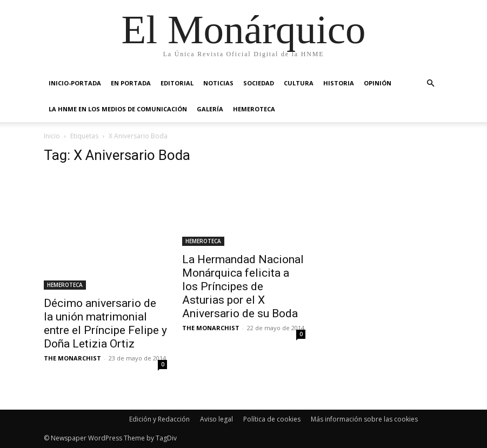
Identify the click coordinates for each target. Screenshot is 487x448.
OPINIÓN (378, 83)
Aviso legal (216, 419)
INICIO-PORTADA (75, 83)
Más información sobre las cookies (364, 419)
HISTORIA (339, 83)
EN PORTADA (131, 83)
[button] (431, 83)
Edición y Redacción (159, 419)
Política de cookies (272, 419)
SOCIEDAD (259, 83)
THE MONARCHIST (72, 358)
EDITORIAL (177, 83)
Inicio (52, 136)
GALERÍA (210, 109)
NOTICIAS (218, 83)
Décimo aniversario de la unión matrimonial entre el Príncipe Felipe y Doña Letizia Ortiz (105, 323)
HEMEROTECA (254, 109)
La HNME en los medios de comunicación (118, 109)
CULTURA (299, 83)
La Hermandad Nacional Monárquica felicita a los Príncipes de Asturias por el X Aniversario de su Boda (243, 286)
